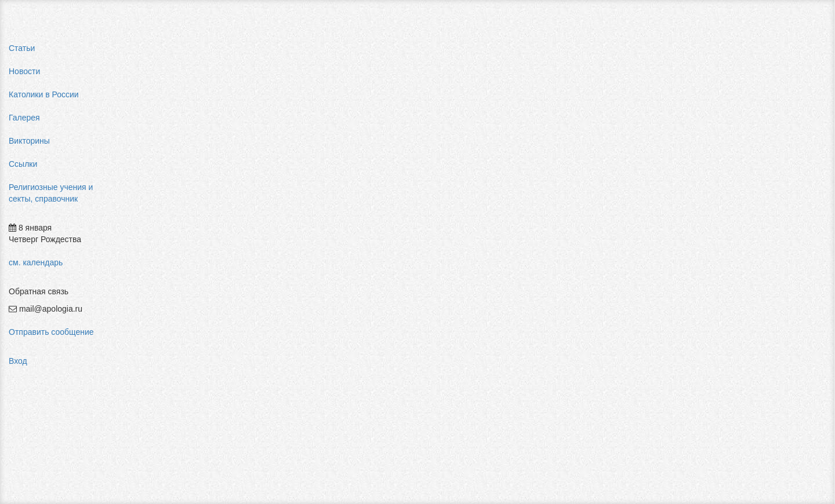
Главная (149, 51)
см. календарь (36, 262)
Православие (388, 51)
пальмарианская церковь (711, 197)
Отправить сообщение (51, 332)
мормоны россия (696, 209)
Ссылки (23, 164)
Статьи (22, 48)
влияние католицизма (705, 162)
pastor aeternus (692, 139)
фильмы (680, 278)
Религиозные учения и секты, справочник (51, 193)
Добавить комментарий (176, 282)
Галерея (24, 118)
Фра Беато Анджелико (706, 266)
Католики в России (44, 94)
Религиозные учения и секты (231, 51)
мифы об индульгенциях (710, 151)
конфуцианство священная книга (726, 220)
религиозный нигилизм (707, 232)
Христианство (324, 51)
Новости (24, 71)
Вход (18, 361)
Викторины (29, 141)
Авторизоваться (617, 269)
